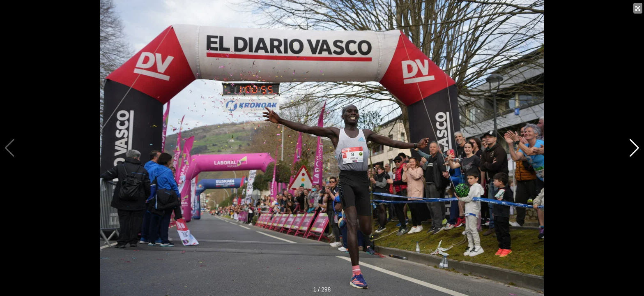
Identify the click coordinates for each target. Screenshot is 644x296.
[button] (634, 148)
